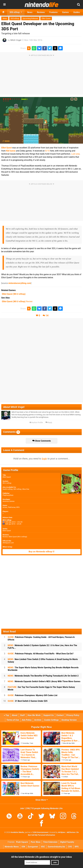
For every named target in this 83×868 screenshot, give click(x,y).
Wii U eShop (7, 483)
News (5, 18)
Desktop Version (69, 720)
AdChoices (71, 832)
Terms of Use (13, 720)
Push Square (22, 842)
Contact (60, 715)
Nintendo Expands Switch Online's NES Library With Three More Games (44, 681)
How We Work (34, 715)
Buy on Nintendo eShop (42, 552)
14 (47, 316)
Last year (75, 154)
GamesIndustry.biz (56, 847)
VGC (43, 847)
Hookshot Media (17, 832)
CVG (70, 847)
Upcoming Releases (30, 18)
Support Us (49, 715)
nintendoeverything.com (20, 283)
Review (17, 301)
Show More (42, 800)
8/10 (47, 151)
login (44, 459)
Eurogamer (33, 847)
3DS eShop (15, 18)
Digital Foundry (67, 842)
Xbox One (26, 489)
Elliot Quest (46, 18)
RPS (77, 847)
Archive (38, 720)
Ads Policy (27, 720)
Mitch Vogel (16, 40)
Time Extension (50, 842)
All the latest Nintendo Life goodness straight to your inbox (42, 857)
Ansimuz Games (9, 501)
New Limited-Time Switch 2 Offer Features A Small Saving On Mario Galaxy (43, 661)
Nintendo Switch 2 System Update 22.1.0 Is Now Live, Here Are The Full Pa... (42, 647)
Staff (22, 715)
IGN (23, 847)
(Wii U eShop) (14, 294)
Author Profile (36, 423)
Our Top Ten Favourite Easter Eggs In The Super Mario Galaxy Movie (41, 688)
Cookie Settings (51, 720)
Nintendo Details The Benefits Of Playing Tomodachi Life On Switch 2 (43, 676)
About (15, 715)
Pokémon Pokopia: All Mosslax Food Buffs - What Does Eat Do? (41, 654)
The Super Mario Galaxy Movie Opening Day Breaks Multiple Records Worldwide (43, 669)
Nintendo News (12, 847)
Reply (49, 423)
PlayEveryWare (8, 495)
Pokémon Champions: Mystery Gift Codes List (33, 695)
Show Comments (42, 441)
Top (6, 715)
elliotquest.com (8, 543)
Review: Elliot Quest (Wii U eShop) (15, 537)
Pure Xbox (36, 842)
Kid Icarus (11, 151)
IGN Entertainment (41, 832)
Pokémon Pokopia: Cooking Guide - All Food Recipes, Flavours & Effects (41, 638)
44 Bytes (62, 832)
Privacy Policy (73, 715)
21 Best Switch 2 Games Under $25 (28, 701)
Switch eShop (8, 489)
